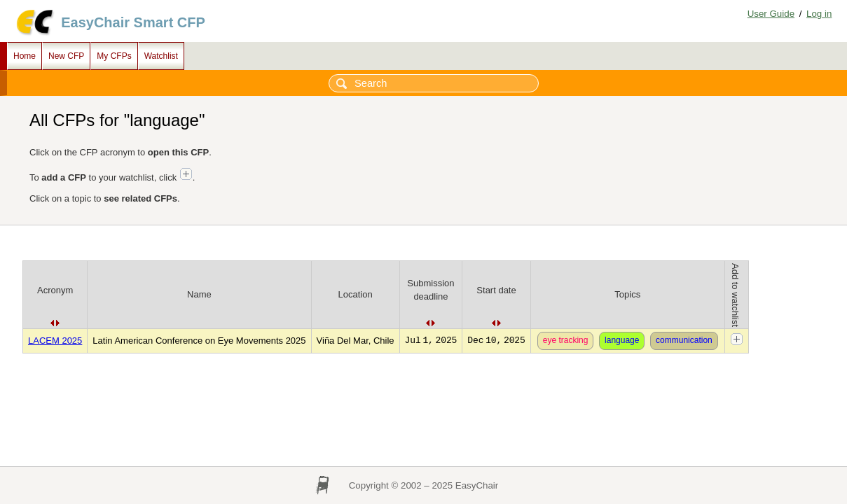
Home (25, 56)
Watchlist (161, 56)
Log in (819, 14)
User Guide (771, 14)
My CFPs (114, 56)
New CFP (66, 56)
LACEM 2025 (55, 341)
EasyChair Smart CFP (133, 22)
